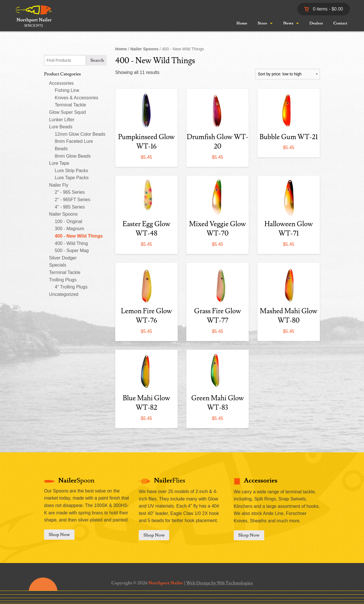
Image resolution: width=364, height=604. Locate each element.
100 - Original (69, 221)
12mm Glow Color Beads (80, 134)
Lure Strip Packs (72, 171)
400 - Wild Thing (71, 243)
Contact (340, 23)
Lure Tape (59, 163)
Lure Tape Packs (72, 178)
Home (242, 23)
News (288, 23)
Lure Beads (61, 127)
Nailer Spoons (64, 214)
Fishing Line (67, 90)
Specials (58, 265)
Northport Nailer (166, 583)
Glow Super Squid (68, 112)
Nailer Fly (59, 185)
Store (262, 23)
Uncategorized (64, 294)
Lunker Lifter (62, 120)
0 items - (324, 9)
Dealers (316, 23)
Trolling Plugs (63, 280)
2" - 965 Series (70, 192)
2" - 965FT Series (73, 200)
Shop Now (59, 535)
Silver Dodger (63, 258)
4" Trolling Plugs (71, 287)
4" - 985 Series (70, 207)
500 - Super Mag (72, 251)
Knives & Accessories (77, 98)
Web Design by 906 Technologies (220, 583)
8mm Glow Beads (73, 156)
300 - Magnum (70, 229)
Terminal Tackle (71, 105)
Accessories (61, 83)
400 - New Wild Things (79, 236)
